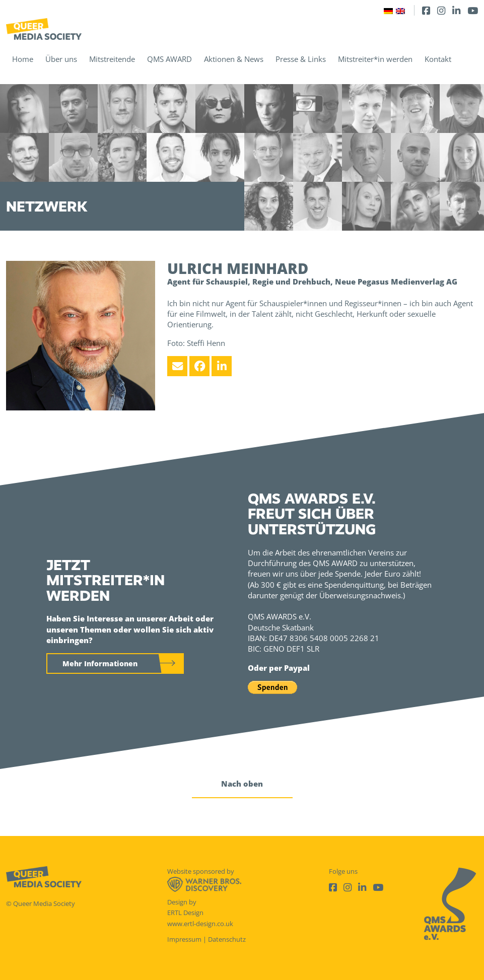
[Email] (177, 366)
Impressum (184, 939)
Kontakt (438, 59)
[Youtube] (473, 10)
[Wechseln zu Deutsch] (388, 10)
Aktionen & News (234, 59)
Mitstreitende (112, 59)
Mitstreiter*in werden (375, 59)
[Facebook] (426, 10)
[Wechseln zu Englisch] (400, 10)
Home (23, 59)
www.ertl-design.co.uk (200, 924)
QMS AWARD (169, 59)
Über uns (61, 59)
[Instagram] (441, 10)
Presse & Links (301, 59)
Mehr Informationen (100, 663)
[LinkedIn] (456, 10)
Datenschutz (227, 939)
